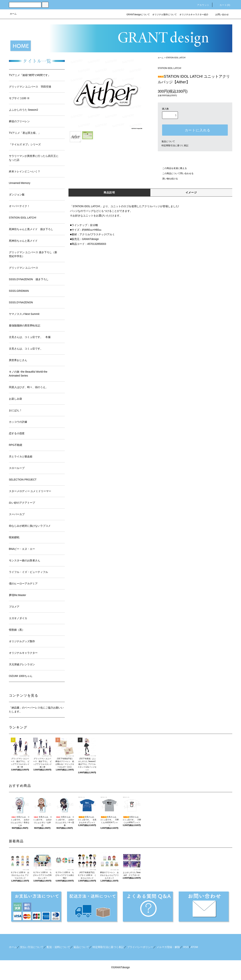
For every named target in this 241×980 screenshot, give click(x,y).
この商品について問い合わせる (176, 173)
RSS (186, 947)
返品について (168, 141)
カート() (223, 5)
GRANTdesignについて (138, 15)
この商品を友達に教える (172, 168)
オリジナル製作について (165, 15)
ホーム (13, 14)
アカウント (201, 5)
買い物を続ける (168, 179)
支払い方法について (32, 947)
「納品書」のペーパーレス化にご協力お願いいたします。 (36, 710)
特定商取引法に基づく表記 (175, 146)
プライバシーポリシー (140, 947)
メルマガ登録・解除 (168, 947)
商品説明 (109, 192)
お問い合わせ (220, 15)
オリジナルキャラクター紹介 (194, 15)
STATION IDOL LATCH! (176, 58)
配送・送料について (58, 947)
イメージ (191, 192)
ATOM (194, 947)
